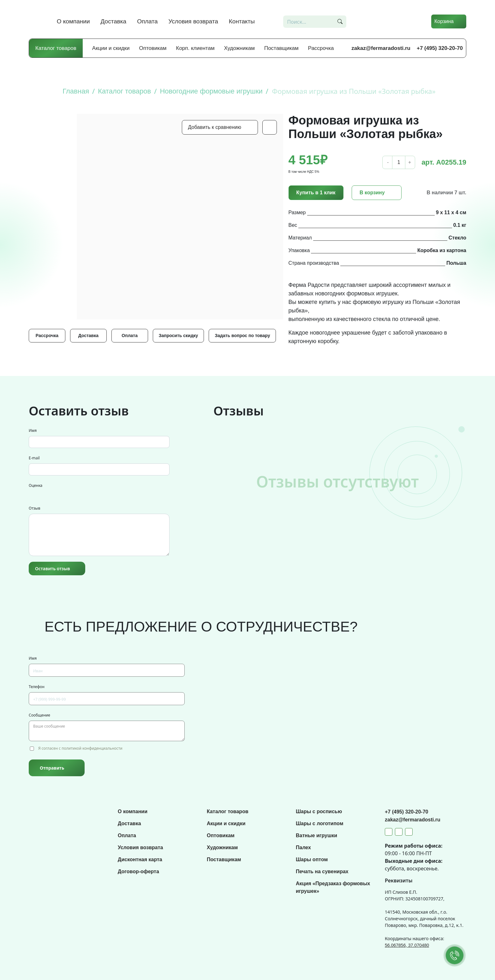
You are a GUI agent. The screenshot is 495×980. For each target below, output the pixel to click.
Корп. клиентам (195, 48)
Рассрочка (321, 48)
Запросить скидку (179, 336)
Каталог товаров (56, 48)
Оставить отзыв (53, 569)
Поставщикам (281, 48)
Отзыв (34, 508)
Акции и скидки (111, 48)
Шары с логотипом (320, 823)
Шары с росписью (319, 811)
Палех (303, 847)
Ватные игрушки (316, 835)
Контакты (242, 21)
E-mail (34, 458)
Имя (33, 430)
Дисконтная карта (140, 859)
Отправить (52, 768)
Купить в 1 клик (316, 193)
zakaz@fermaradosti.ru (381, 48)
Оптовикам (153, 48)
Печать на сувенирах (322, 871)
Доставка (114, 21)
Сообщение (39, 715)
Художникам (239, 48)
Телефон (37, 687)
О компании (73, 21)
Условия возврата (193, 21)
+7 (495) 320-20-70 (440, 48)
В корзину (372, 193)
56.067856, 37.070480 (407, 945)
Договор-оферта (138, 871)
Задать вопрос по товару (242, 336)
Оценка (36, 485)
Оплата (147, 21)
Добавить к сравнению (215, 127)
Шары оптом (312, 859)
